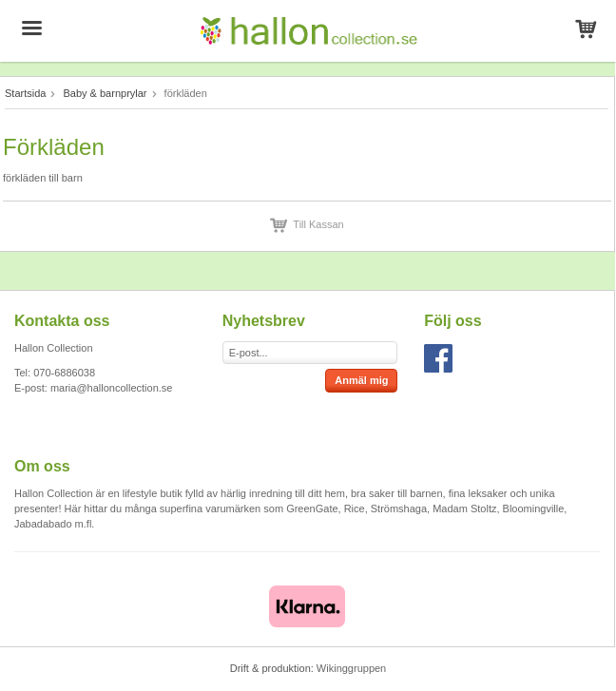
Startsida (25, 93)
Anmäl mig (361, 380)
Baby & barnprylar (105, 93)
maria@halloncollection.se (112, 388)
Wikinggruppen (351, 668)
